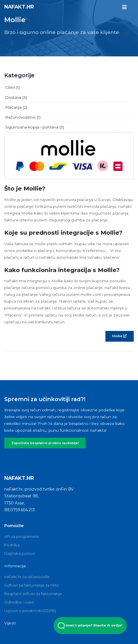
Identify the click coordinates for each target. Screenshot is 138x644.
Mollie (119, 336)
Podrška (12, 545)
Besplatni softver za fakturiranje (33, 594)
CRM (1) (12, 87)
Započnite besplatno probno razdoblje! (45, 443)
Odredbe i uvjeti (19, 602)
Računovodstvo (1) (23, 117)
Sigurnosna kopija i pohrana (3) (35, 127)
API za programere (22, 536)
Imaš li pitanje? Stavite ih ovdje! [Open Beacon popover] (90, 626)
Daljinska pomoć (20, 553)
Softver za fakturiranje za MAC (32, 585)
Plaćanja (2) (16, 107)
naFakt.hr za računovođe (27, 577)
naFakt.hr (19, 7)
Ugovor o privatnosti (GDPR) (30, 611)
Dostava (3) (16, 97)
